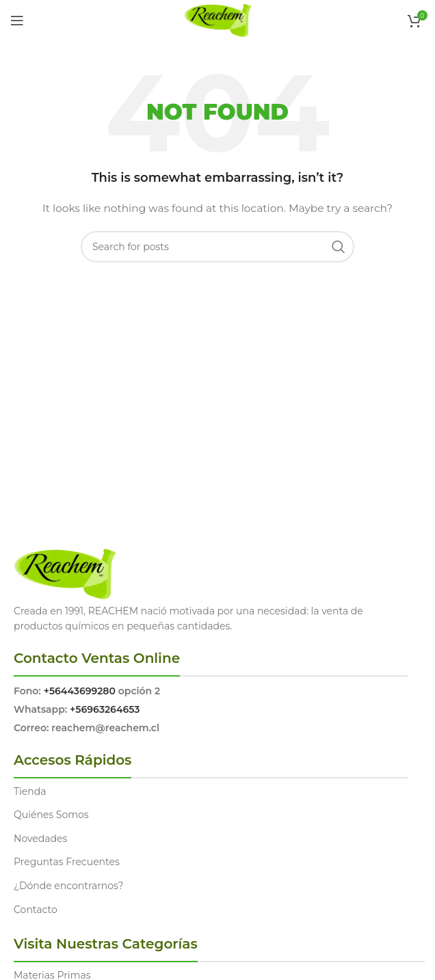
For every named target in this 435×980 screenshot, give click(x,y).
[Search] (217, 247)
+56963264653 (105, 709)
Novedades (40, 839)
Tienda (30, 791)
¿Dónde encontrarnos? (69, 886)
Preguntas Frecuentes (67, 862)
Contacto (36, 910)
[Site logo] (218, 20)
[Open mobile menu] (17, 21)
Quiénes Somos (51, 815)
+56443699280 (80, 691)
